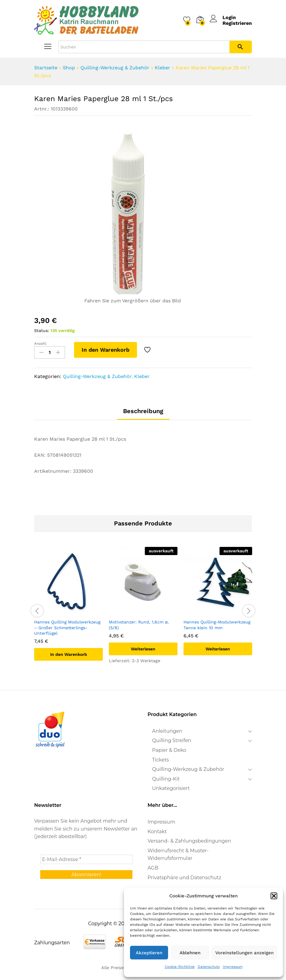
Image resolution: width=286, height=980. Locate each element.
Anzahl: (41, 344)
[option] (68, 608)
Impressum (233, 967)
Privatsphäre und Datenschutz (184, 878)
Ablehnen (190, 953)
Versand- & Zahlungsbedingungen (189, 841)
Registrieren (237, 23)
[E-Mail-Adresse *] (86, 859)
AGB (153, 868)
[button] (274, 896)
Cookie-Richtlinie (180, 967)
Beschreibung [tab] (143, 411)
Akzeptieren (149, 953)
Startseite (46, 68)
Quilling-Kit (166, 779)
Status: (42, 331)
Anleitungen (167, 731)
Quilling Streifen (172, 740)
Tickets (161, 760)
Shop (69, 68)
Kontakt (157, 832)
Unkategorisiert (171, 788)
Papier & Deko (169, 750)
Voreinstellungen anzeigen (244, 953)
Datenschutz (209, 967)
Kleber (162, 68)
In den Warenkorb (106, 350)
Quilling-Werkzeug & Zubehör (115, 68)
